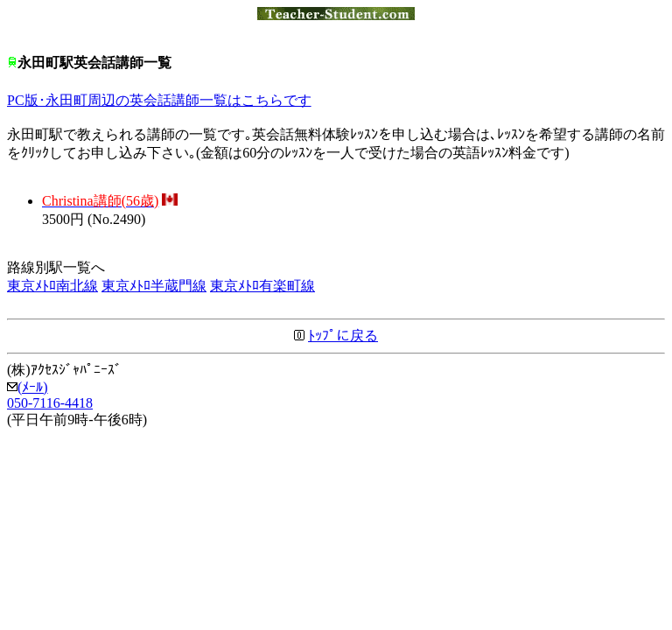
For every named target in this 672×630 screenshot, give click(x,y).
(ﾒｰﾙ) (28, 387)
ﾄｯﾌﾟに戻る (343, 336)
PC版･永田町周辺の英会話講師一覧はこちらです (159, 100)
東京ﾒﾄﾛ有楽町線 (262, 286)
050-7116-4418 (50, 403)
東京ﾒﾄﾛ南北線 (52, 286)
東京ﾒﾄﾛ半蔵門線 (154, 286)
